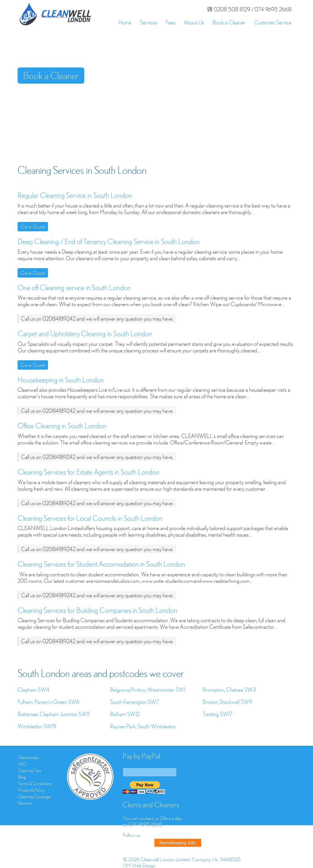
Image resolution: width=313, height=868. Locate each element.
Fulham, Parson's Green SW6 (49, 702)
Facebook (128, 843)
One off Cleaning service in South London (74, 288)
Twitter (138, 843)
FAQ (22, 764)
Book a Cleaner (229, 22)
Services (149, 22)
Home (125, 22)
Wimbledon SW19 (37, 726)
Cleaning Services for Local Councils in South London (90, 518)
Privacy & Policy (31, 790)
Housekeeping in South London (61, 380)
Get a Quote (33, 227)
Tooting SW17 (218, 714)
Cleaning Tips (30, 770)
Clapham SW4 (33, 690)
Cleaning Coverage (34, 797)
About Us (194, 22)
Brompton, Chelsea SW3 (229, 690)
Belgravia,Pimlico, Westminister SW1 (148, 690)
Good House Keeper (178, 843)
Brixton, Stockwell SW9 (227, 702)
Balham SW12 (125, 714)
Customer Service (273, 22)
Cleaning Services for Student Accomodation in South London (101, 564)
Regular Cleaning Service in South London (75, 195)
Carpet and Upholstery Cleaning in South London (85, 334)
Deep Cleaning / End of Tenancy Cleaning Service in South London (109, 241)
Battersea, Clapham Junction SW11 (54, 714)
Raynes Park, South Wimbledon (143, 726)
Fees (171, 22)
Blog (22, 777)
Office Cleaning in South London (62, 426)
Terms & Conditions (35, 784)
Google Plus (148, 843)
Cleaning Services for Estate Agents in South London (89, 472)
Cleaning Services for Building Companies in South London (97, 610)
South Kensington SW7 (135, 702)
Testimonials (29, 757)
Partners (25, 803)
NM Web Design (139, 865)
